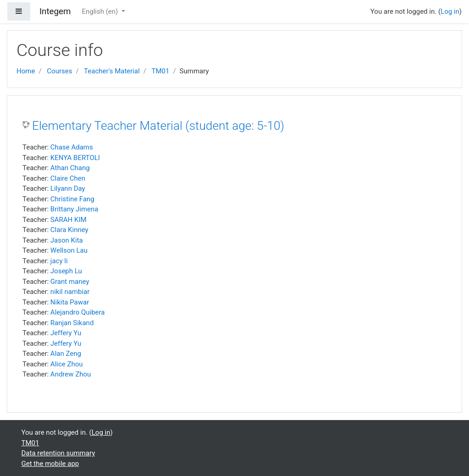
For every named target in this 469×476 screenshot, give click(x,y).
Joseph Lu (66, 271)
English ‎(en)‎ (101, 11)
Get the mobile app (50, 464)
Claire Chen (68, 178)
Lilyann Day (68, 188)
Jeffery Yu (66, 333)
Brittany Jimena (74, 209)
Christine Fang (72, 199)
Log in (450, 11)
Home (26, 71)
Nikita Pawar (70, 302)
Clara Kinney (69, 230)
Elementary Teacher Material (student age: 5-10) (158, 126)
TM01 (160, 71)
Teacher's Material (112, 71)
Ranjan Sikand (72, 323)
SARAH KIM (69, 220)
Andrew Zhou (71, 374)
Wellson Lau (69, 250)
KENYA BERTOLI (75, 158)
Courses (59, 71)
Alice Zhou (67, 364)
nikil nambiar (70, 292)
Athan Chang (70, 168)
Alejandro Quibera (78, 312)
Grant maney (70, 282)
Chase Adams (72, 147)
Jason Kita (67, 240)
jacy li (59, 261)
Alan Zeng (66, 354)
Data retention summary (58, 453)
